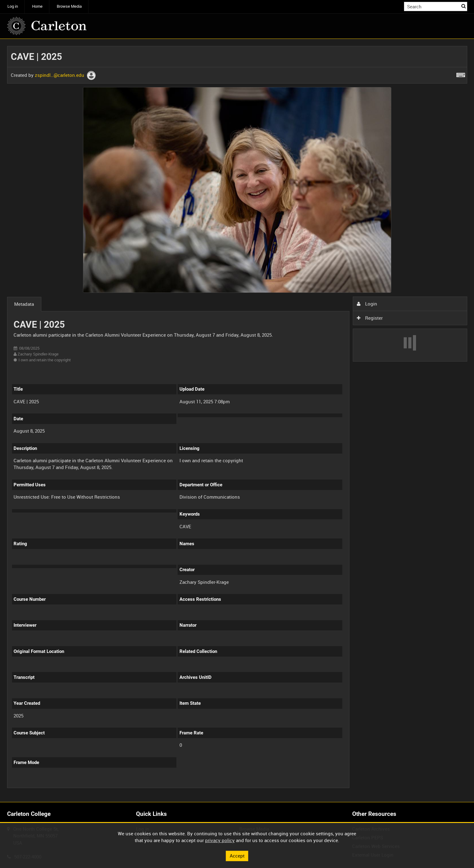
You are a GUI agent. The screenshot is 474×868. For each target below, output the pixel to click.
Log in (13, 6)
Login (367, 304)
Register (370, 318)
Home (37, 6)
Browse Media (69, 6)
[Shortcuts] (461, 74)
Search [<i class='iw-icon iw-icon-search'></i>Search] (464, 6)
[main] (237, 421)
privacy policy (220, 840)
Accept (237, 856)
